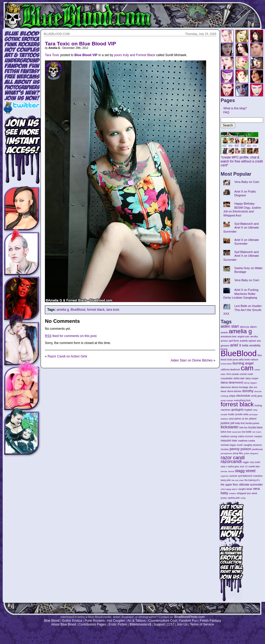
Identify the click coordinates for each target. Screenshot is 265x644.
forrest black (96, 310)
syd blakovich (245, 476)
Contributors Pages (92, 624)
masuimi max (229, 441)
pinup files (238, 453)
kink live (243, 428)
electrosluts (243, 396)
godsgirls (238, 410)
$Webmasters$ (140, 624)
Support (159, 624)
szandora (258, 476)
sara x (224, 466)
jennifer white (242, 415)
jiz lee (245, 419)
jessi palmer (235, 419)
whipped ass (244, 493)
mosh (240, 445)
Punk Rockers (95, 621)
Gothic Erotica (72, 621)
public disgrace (251, 453)
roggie (246, 462)
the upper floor (229, 485)
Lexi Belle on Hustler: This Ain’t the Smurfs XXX (243, 310)
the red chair (238, 480)
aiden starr (230, 326)
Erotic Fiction (118, 624)
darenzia (226, 387)
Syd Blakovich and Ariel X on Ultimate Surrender (241, 228)
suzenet (233, 476)
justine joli (228, 423)
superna (225, 476)
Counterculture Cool (162, 621)
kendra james (252, 423)
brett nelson (251, 359)
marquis (258, 437)
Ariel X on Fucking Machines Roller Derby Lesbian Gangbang (241, 294)
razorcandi (231, 462)
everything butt (242, 400)
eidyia (232, 396)
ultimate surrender (251, 484)
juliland (253, 419)
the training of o (252, 480)
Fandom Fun (188, 621)
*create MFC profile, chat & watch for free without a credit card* (242, 160)
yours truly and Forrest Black (135, 55)
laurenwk (237, 432)
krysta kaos (255, 427)
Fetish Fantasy (211, 621)
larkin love (226, 432)
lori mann (257, 432)
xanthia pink (234, 498)
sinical (231, 471)
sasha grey (233, 466)
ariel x (236, 345)
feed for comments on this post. (71, 336)
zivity (243, 498)
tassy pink (226, 480)
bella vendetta (251, 345)
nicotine (225, 449)
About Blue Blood (64, 624)
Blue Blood (52, 621)
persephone (226, 453)
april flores (234, 341)
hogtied (248, 410)
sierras (224, 471)
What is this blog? (235, 108)
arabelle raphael (248, 341)
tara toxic (113, 310)
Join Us (182, 624)
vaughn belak (245, 489)
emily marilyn (227, 401)
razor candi (233, 458)
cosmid (243, 374)
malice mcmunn (246, 437)
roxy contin (255, 462)
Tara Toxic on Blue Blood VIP (80, 44)
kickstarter (230, 427)
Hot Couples (116, 621)
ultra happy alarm (229, 489)
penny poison (240, 449)
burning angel (243, 363)
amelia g (62, 310)
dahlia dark (239, 378)
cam (247, 368)
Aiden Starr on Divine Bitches (192, 360)
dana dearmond (232, 382)
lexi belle (247, 432)
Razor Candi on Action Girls (67, 356)
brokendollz (226, 364)
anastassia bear (229, 337)
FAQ (226, 112)
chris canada (232, 374)
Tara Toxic (52, 55)
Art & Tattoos (137, 621)
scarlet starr (254, 467)
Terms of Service (202, 624)
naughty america (253, 445)
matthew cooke (246, 441)
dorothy (248, 391)
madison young (229, 436)
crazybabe (227, 378)
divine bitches (234, 391)
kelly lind (240, 423)
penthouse (258, 449)
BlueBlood (78, 310)
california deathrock (230, 370)
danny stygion (250, 383)
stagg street (245, 471)
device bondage (240, 387)
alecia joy (245, 327)
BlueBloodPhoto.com (189, 617)
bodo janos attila (235, 360)
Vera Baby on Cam (247, 182)
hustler (231, 415)
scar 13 (244, 466)
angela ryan (243, 337)
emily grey (257, 396)
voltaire (232, 493)
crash (250, 374)
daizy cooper (252, 378)
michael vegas (228, 445)
